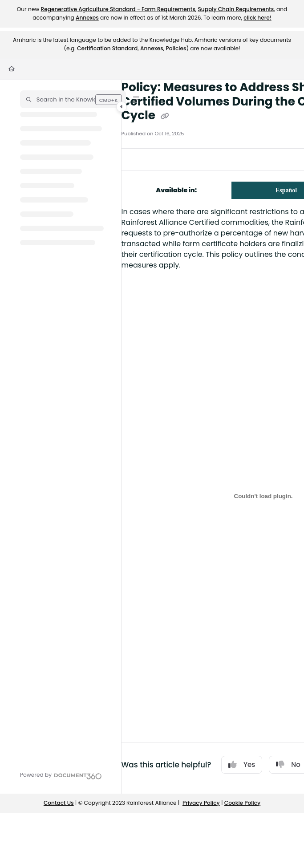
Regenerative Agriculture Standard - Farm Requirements (118, 9)
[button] (73, 99)
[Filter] (136, 99)
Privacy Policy (201, 803)
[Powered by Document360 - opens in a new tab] (61, 775)
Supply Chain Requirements (236, 9)
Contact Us (59, 803)
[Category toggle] (122, 107)
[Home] (12, 69)
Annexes (87, 18)
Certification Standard (107, 48)
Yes (242, 765)
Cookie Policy (242, 803)
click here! (257, 18)
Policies (176, 48)
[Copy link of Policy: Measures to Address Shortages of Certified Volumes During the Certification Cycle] (165, 116)
